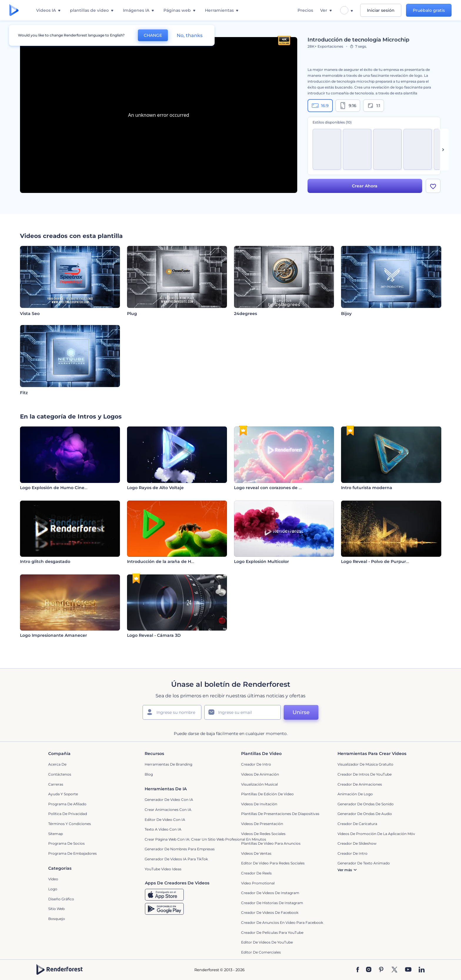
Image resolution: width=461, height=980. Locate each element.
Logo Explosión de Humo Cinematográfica (65, 488)
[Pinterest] (381, 970)
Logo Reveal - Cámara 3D (154, 635)
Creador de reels (256, 873)
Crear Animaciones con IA (168, 810)
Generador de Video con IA (169, 800)
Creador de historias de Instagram (272, 903)
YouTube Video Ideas (163, 869)
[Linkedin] (422, 970)
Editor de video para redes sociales (273, 863)
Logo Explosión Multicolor (262, 561)
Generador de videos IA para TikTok (176, 859)
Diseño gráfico (61, 899)
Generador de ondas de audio (365, 814)
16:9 (320, 106)
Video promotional (258, 883)
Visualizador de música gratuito (365, 764)
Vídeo (53, 879)
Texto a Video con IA (163, 829)
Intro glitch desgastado (45, 561)
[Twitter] (394, 970)
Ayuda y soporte (63, 794)
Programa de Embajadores (72, 853)
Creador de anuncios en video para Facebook (282, 922)
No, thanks (190, 35)
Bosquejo (57, 919)
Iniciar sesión (381, 10)
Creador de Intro (256, 764)
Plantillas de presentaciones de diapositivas (280, 814)
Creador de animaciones (360, 784)
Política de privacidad (68, 814)
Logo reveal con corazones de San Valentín (280, 488)
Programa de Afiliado (67, 804)
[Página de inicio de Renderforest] (14, 10)
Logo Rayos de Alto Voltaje (155, 488)
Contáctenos (60, 774)
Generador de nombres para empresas (180, 849)
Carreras (56, 784)
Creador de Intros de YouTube (365, 774)
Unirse (301, 712)
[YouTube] (408, 970)
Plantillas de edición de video (267, 794)
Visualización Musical (259, 784)
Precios (305, 10)
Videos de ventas (256, 853)
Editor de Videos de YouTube (267, 942)
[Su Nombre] (172, 712)
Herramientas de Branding (168, 764)
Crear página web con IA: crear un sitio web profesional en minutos (205, 839)
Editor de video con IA (165, 820)
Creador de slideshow (357, 843)
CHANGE (153, 35)
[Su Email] (243, 712)
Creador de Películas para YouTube (272, 932)
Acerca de (57, 764)
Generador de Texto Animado (364, 863)
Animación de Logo (355, 794)
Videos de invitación (259, 804)
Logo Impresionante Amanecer (54, 635)
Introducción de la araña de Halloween (169, 561)
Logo (53, 889)
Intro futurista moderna (367, 488)
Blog (149, 774)
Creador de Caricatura (357, 824)
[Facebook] (358, 970)
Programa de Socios (66, 843)
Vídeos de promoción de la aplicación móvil (377, 834)
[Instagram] (369, 970)
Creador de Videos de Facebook (270, 912)
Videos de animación (260, 774)
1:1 (374, 106)
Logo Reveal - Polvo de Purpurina (377, 561)
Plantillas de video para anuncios (271, 843)
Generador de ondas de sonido (366, 804)
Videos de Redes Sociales (263, 834)
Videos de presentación (262, 824)
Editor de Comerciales (261, 952)
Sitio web (56, 909)
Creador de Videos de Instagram (270, 893)
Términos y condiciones (70, 824)
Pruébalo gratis (429, 10)
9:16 (348, 106)
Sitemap (56, 834)
